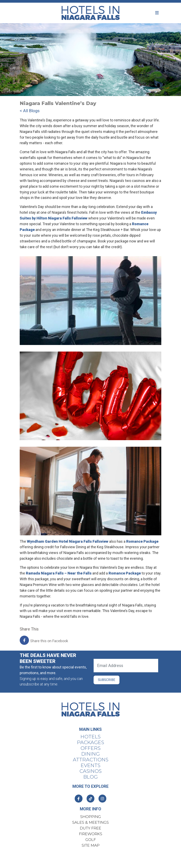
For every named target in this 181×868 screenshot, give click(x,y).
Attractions (91, 760)
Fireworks (91, 834)
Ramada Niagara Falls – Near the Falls (59, 573)
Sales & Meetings (90, 822)
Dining (90, 754)
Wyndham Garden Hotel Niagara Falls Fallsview (68, 541)
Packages (90, 742)
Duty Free (90, 828)
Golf (91, 840)
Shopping (91, 817)
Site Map (91, 845)
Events (90, 765)
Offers (90, 748)
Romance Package (142, 541)
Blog (90, 777)
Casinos (90, 771)
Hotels (90, 737)
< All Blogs (30, 111)
